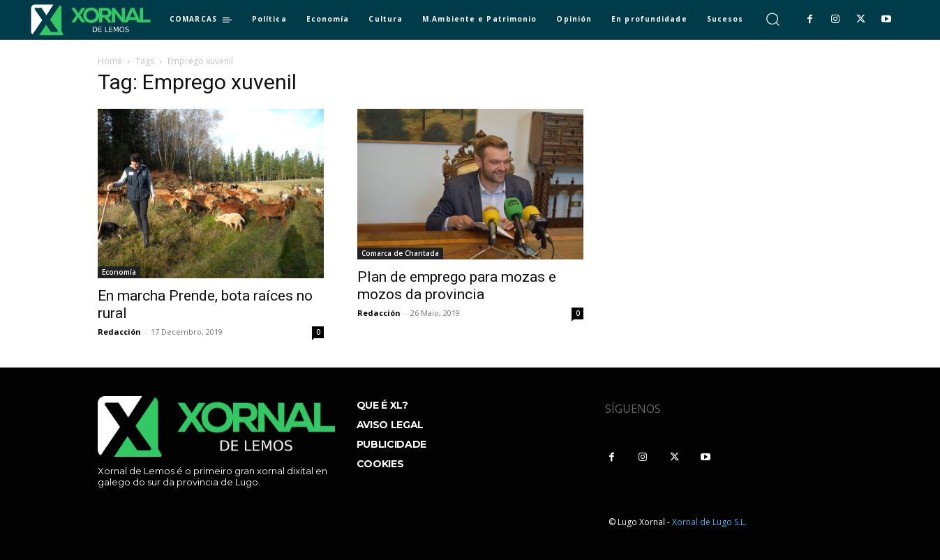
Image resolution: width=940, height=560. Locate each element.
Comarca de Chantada (400, 253)
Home (110, 61)
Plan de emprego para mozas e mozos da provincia (457, 286)
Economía (119, 272)
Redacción (119, 332)
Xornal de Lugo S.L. (709, 522)
